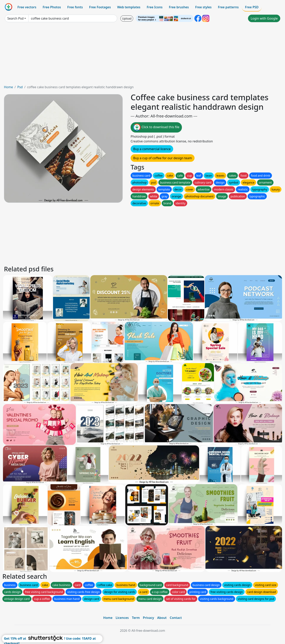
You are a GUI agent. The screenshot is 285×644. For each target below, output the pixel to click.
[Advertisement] (142, 55)
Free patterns (228, 7)
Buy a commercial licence (152, 149)
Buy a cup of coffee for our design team (163, 158)
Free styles (203, 7)
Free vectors (27, 7)
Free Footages (100, 7)
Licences (122, 618)
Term (136, 618)
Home (9, 87)
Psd (20, 87)
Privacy (148, 618)
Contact (176, 618)
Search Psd (15, 18)
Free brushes (179, 7)
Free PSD (252, 7)
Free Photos (52, 7)
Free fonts (75, 7)
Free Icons (155, 7)
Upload (127, 18)
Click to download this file (156, 127)
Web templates (129, 7)
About (162, 618)
